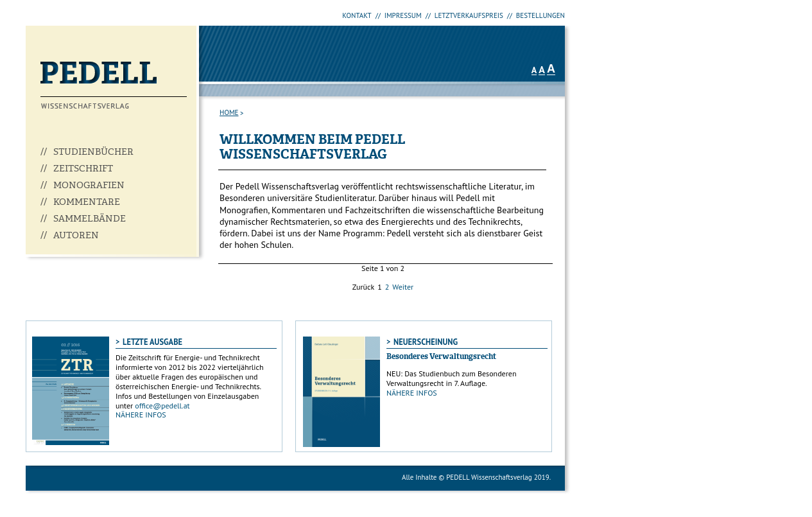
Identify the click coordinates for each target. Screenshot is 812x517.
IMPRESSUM (403, 15)
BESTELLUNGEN (540, 15)
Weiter (403, 287)
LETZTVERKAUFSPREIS (469, 15)
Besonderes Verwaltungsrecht (441, 357)
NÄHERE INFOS (141, 415)
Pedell (114, 85)
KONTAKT (357, 15)
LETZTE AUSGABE (152, 342)
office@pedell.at (162, 406)
